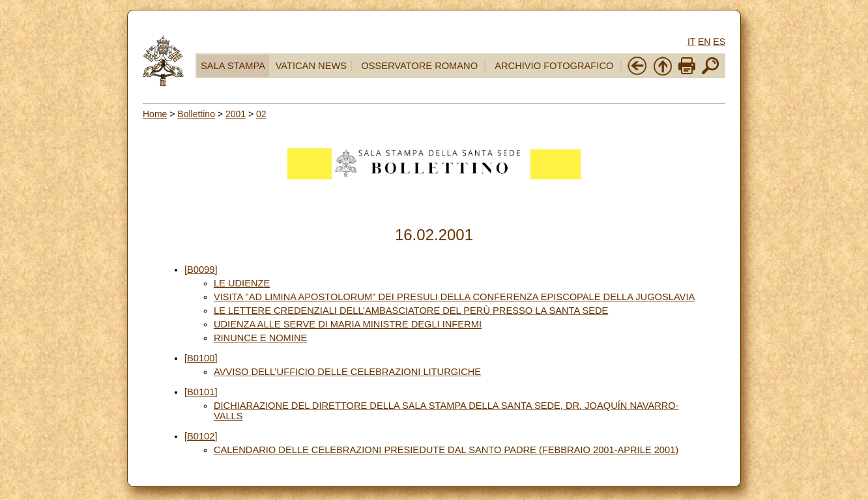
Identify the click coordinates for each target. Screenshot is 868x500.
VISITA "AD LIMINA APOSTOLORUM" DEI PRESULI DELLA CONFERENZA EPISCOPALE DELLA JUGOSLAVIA (454, 297)
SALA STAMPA (233, 66)
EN (704, 42)
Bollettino (196, 114)
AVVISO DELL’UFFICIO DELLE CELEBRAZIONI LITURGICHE (347, 372)
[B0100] (201, 358)
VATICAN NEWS (311, 66)
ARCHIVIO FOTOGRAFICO (554, 66)
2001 (236, 114)
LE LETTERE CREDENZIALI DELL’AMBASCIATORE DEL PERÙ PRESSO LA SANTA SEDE (411, 311)
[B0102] (201, 436)
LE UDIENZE (242, 283)
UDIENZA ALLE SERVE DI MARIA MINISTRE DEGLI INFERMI (348, 324)
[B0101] (201, 392)
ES (719, 42)
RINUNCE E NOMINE (260, 338)
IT (691, 42)
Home (155, 114)
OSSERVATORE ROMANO (419, 66)
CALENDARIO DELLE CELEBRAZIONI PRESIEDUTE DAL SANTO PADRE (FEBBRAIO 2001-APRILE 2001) (446, 450)
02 (261, 114)
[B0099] (201, 270)
